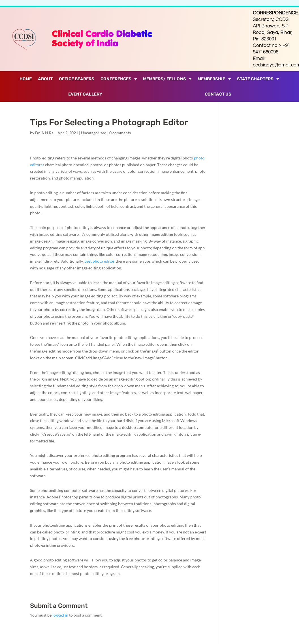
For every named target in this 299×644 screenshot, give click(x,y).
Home (26, 79)
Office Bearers (77, 79)
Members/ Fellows (167, 79)
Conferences (119, 79)
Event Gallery (85, 94)
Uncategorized (94, 133)
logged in (60, 615)
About (45, 79)
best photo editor (100, 261)
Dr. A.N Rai (45, 133)
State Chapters (258, 79)
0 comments (120, 133)
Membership (214, 79)
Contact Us (218, 94)
